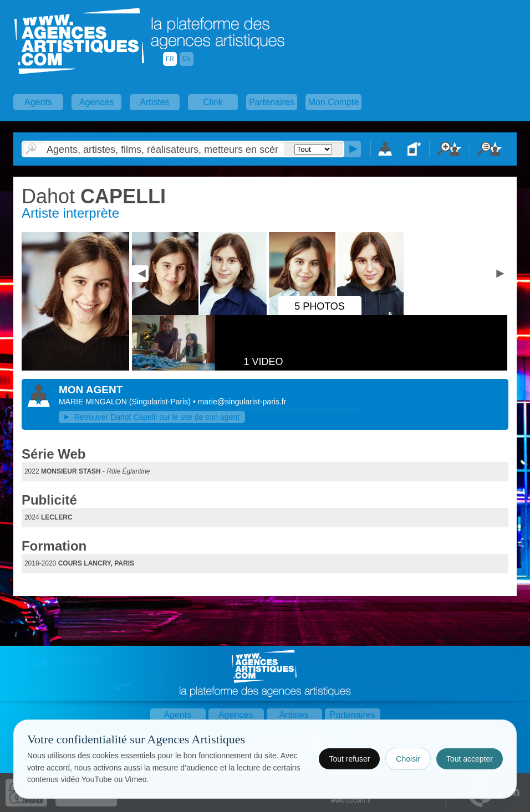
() (161, 402)
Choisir (408, 759)
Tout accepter (470, 759)
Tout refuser (349, 759)
